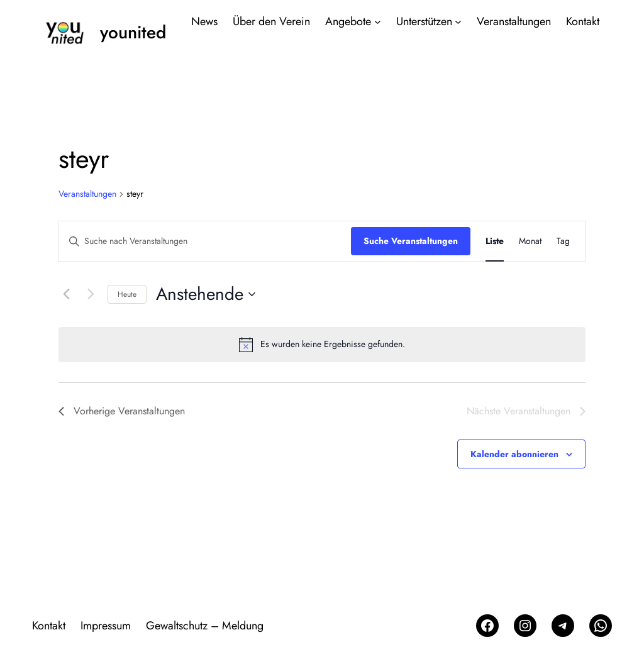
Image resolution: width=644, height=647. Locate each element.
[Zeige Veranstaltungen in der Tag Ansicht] (563, 241)
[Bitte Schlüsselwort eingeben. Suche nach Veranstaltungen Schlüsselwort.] (205, 241)
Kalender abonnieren (514, 454)
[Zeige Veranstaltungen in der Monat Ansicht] (530, 241)
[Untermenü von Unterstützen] (458, 22)
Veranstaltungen (87, 194)
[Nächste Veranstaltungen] (91, 294)
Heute (127, 294)
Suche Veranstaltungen (411, 241)
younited (133, 32)
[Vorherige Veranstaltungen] (66, 294)
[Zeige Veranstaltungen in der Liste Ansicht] (495, 241)
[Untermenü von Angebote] (378, 22)
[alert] (322, 345)
